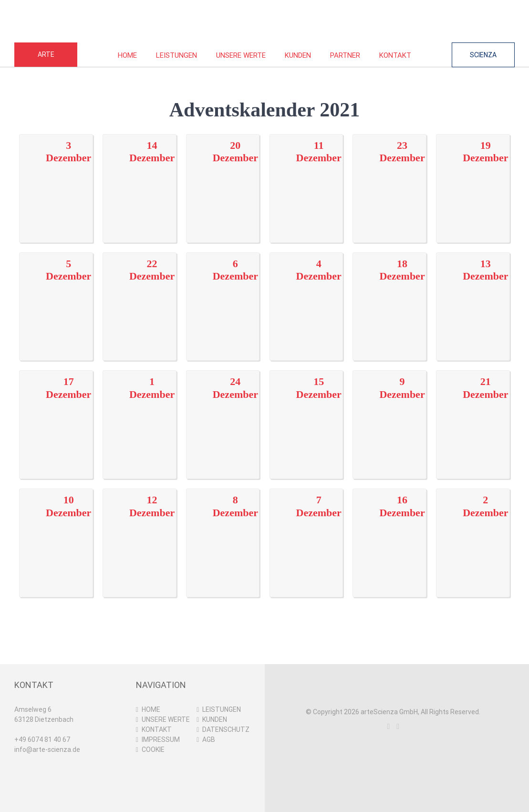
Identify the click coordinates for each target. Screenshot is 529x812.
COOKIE (153, 750)
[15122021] (306, 414)
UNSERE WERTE (166, 719)
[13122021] (473, 296)
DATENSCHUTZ (226, 729)
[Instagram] (388, 727)
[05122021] (56, 296)
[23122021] (389, 177)
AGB (209, 739)
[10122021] (56, 532)
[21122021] (473, 414)
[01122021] (140, 414)
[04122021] (306, 296)
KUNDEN (215, 719)
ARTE (46, 54)
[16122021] (389, 532)
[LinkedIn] (398, 727)
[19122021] (473, 177)
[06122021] (223, 296)
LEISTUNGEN (222, 709)
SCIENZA (483, 55)
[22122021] (140, 296)
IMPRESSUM (161, 739)
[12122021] (140, 532)
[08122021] (223, 532)
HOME (151, 709)
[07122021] (306, 532)
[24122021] (223, 414)
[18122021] (389, 296)
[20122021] (223, 177)
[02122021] (473, 532)
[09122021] (389, 414)
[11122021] (306, 177)
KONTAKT (157, 729)
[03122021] (56, 177)
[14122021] (140, 177)
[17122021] (56, 414)
